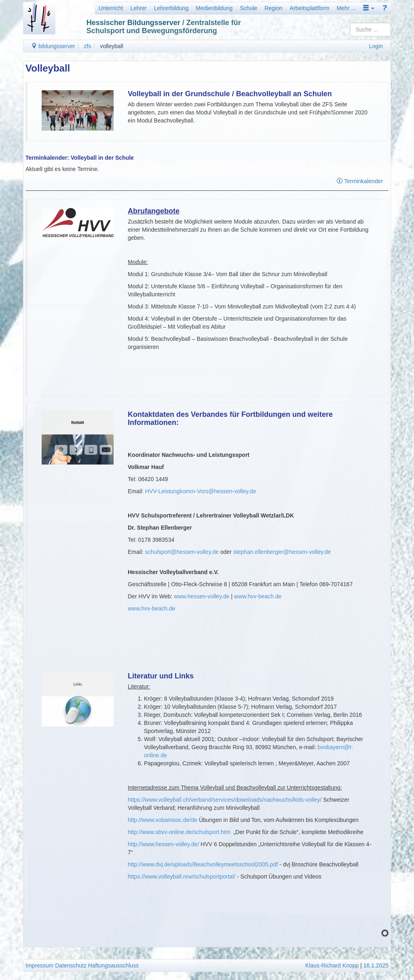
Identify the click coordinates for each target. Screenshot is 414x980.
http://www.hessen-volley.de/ (163, 844)
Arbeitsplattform (310, 8)
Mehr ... (346, 8)
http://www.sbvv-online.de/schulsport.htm (179, 832)
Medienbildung (214, 8)
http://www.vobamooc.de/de (163, 820)
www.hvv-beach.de (258, 596)
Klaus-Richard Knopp (332, 965)
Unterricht (111, 8)
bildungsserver (53, 46)
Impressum (39, 965)
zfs (88, 46)
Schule (248, 8)
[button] (369, 8)
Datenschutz (71, 965)
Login (376, 46)
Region (273, 8)
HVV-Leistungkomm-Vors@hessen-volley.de (201, 491)
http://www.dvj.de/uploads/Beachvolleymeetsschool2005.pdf (203, 864)
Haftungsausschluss (113, 965)
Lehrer (138, 8)
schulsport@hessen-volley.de (182, 552)
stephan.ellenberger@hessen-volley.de (282, 552)
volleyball (112, 46)
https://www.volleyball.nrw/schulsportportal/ (182, 877)
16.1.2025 (376, 965)
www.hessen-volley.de (202, 596)
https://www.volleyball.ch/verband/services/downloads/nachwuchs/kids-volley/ (225, 800)
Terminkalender (360, 181)
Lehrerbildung (171, 8)
